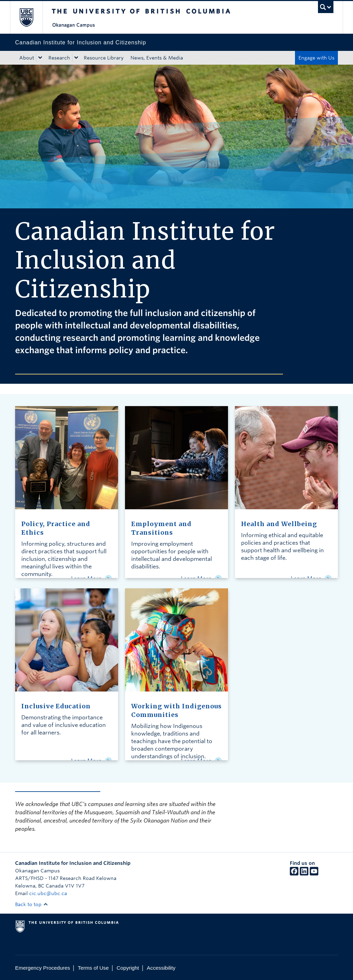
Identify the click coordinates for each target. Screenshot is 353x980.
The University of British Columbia (31, 17)
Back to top (32, 904)
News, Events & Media (157, 58)
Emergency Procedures (43, 968)
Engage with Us (316, 58)
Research (59, 58)
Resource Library (104, 58)
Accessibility (161, 968)
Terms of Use (93, 968)
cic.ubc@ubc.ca (48, 893)
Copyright (128, 968)
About (27, 58)
